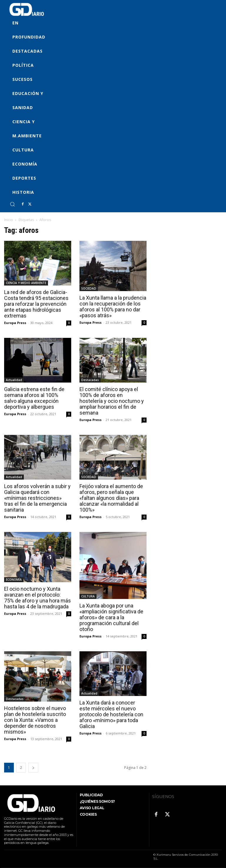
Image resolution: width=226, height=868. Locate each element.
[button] (12, 204)
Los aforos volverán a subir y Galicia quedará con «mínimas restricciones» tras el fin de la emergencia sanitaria (37, 498)
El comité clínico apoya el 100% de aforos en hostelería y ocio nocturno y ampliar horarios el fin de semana (112, 401)
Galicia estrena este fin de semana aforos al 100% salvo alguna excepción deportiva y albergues (34, 398)
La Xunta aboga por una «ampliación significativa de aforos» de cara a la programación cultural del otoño (111, 617)
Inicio (9, 220)
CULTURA (88, 596)
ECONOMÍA (14, 580)
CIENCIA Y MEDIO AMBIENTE (26, 283)
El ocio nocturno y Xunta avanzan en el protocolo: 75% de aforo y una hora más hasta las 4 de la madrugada (38, 598)
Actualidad (14, 380)
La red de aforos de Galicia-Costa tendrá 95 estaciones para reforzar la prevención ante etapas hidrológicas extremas (36, 304)
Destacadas (90, 380)
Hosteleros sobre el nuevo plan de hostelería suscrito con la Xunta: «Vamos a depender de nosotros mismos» (35, 720)
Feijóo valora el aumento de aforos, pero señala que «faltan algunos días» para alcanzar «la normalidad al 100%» (111, 498)
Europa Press (15, 323)
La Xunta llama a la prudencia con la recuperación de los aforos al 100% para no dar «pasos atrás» (113, 307)
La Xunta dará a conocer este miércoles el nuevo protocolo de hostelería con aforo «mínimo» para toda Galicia (111, 714)
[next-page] (33, 768)
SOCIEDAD (89, 288)
